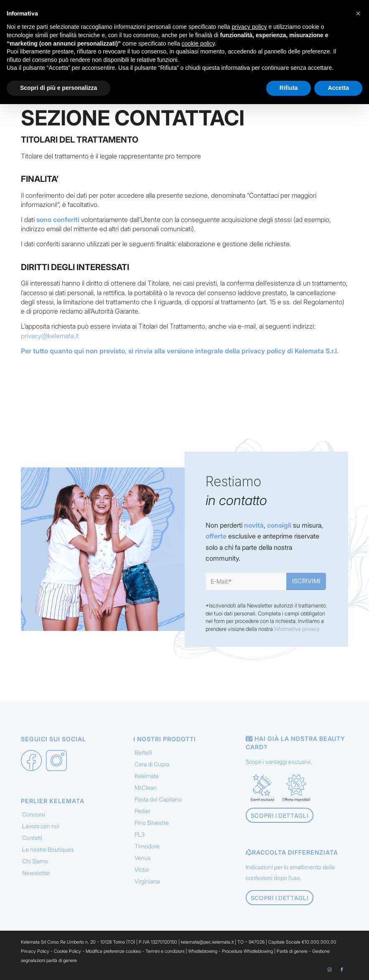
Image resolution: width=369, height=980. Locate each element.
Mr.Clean (146, 787)
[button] (358, 13)
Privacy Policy (35, 951)
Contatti (32, 838)
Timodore (147, 846)
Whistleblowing (203, 951)
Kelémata (146, 776)
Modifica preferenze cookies (113, 951)
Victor (142, 869)
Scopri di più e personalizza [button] (59, 88)
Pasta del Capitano (158, 799)
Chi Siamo (35, 861)
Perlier (143, 811)
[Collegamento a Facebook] (342, 970)
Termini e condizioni (165, 951)
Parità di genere (292, 951)
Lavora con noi (41, 826)
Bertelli (143, 752)
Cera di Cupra (152, 764)
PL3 (140, 834)
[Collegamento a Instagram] (329, 970)
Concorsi (34, 814)
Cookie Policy (67, 951)
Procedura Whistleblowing (247, 951)
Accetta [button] (338, 88)
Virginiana (147, 881)
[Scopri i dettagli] (280, 815)
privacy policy (263, 351)
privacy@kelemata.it (50, 336)
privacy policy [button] (249, 27)
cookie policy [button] (198, 43)
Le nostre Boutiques (48, 849)
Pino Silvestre (152, 823)
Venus (143, 858)
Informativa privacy (297, 629)
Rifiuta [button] (289, 88)
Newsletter (36, 873)
